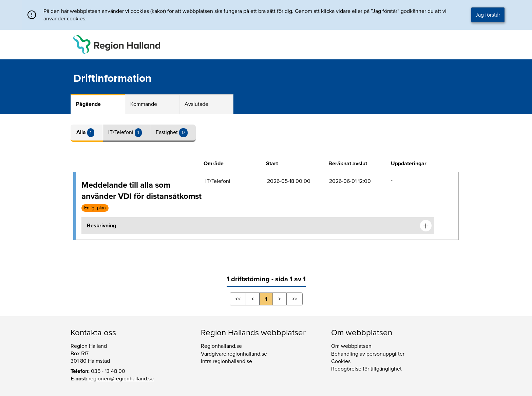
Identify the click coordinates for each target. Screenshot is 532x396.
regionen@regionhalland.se (121, 379)
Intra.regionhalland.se (226, 361)
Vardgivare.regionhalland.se (234, 354)
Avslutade (196, 104)
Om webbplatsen (351, 346)
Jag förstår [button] (488, 15)
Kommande (144, 104)
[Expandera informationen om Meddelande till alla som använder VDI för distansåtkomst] (426, 226)
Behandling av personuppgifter (368, 354)
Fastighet (167, 132)
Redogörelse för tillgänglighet (366, 369)
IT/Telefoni (121, 132)
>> (294, 299)
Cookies (341, 361)
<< (238, 299)
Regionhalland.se (221, 346)
